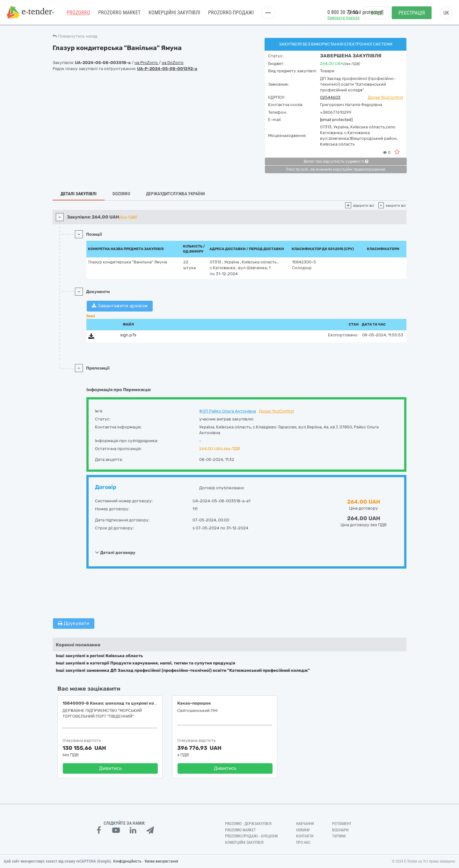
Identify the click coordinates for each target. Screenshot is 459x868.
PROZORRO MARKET (119, 13)
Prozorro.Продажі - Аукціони (251, 836)
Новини (303, 830)
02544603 (330, 97)
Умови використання (161, 861)
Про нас (303, 843)
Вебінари (340, 830)
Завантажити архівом (120, 306)
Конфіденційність (127, 861)
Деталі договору (115, 552)
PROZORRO (78, 13)
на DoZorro (173, 63)
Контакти (305, 836)
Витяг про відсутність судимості (336, 161)
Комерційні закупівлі (174, 13)
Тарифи (339, 836)
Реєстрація (412, 13)
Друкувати (74, 623)
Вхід (376, 13)
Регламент (342, 824)
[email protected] (336, 120)
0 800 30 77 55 (343, 12)
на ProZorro (147, 63)
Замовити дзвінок (343, 18)
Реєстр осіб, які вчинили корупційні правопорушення (336, 169)
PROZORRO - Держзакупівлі (248, 824)
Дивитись (110, 768)
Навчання (305, 824)
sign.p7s (128, 335)
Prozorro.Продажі (231, 13)
